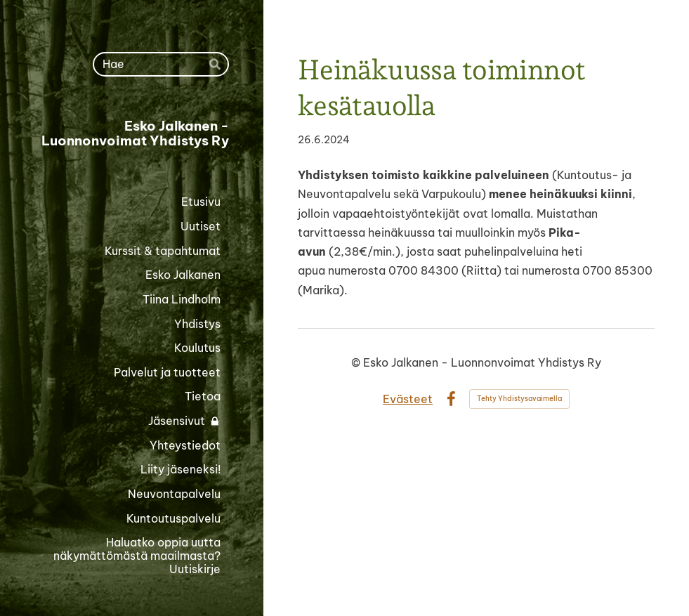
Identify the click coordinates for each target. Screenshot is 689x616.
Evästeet (408, 399)
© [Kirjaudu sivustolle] (357, 362)
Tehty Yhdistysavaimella (519, 399)
